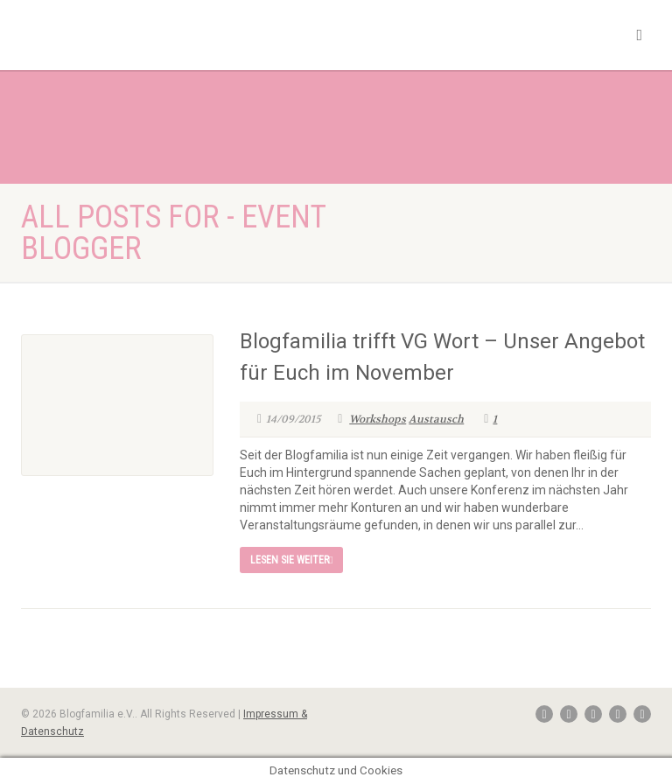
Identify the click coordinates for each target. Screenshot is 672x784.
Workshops (378, 419)
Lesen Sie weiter (291, 560)
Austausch (436, 419)
